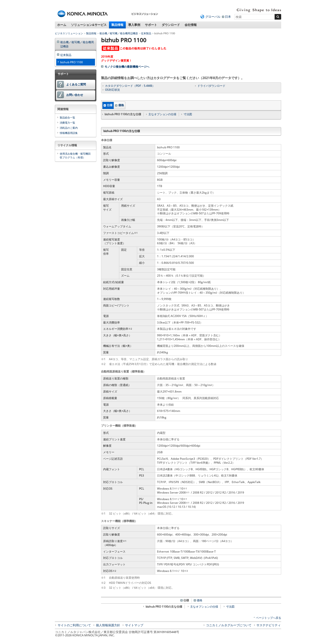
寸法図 (188, 114)
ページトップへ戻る (269, 618)
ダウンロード (171, 25)
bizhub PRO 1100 (72, 62)
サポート (151, 25)
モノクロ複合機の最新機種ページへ (127, 67)
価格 (121, 105)
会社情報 (191, 25)
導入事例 (134, 25)
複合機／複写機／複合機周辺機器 (119, 33)
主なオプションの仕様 (162, 114)
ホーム (62, 25)
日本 (228, 17)
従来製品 (146, 33)
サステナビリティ (269, 625)
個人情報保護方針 (108, 625)
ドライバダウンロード (211, 86)
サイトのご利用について (74, 625)
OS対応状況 (112, 90)
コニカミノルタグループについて (229, 625)
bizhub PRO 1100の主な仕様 (164, 607)
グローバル (213, 17)
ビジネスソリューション (69, 33)
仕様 (110, 105)
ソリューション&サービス (89, 25)
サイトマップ (134, 625)
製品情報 (117, 25)
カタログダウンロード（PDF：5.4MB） (130, 86)
